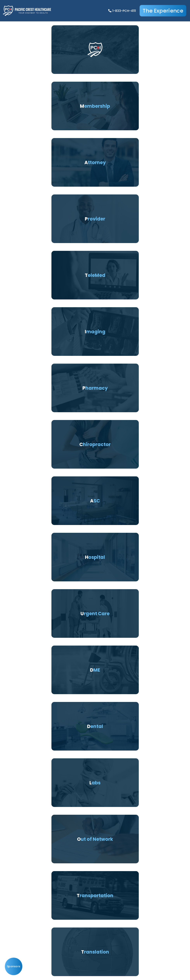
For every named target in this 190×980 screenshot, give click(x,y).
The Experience (163, 11)
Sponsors (14, 966)
